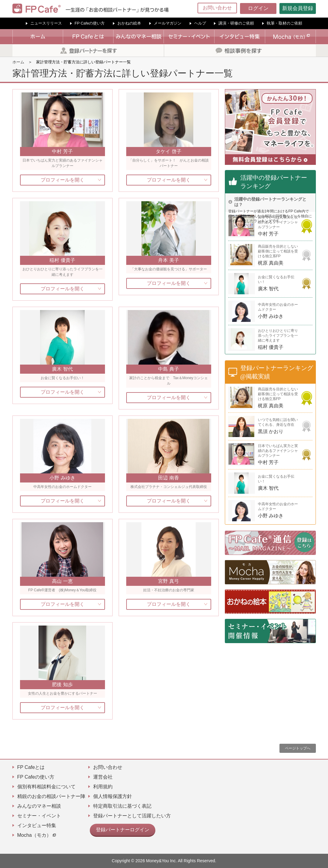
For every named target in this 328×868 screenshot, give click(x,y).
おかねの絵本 (129, 23)
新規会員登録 (298, 8)
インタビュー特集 (37, 825)
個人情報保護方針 (113, 796)
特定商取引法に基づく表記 (122, 806)
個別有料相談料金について (46, 787)
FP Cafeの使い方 (90, 23)
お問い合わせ (217, 8)
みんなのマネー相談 (39, 806)
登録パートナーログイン (119, 829)
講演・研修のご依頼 (236, 23)
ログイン (258, 8)
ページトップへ (298, 748)
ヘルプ (200, 23)
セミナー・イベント (39, 816)
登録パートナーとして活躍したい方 (132, 816)
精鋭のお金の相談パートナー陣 (51, 796)
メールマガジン (168, 23)
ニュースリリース (46, 23)
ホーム (18, 62)
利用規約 (103, 787)
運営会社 (103, 777)
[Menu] (320, 8)
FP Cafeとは (31, 767)
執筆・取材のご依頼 (284, 23)
